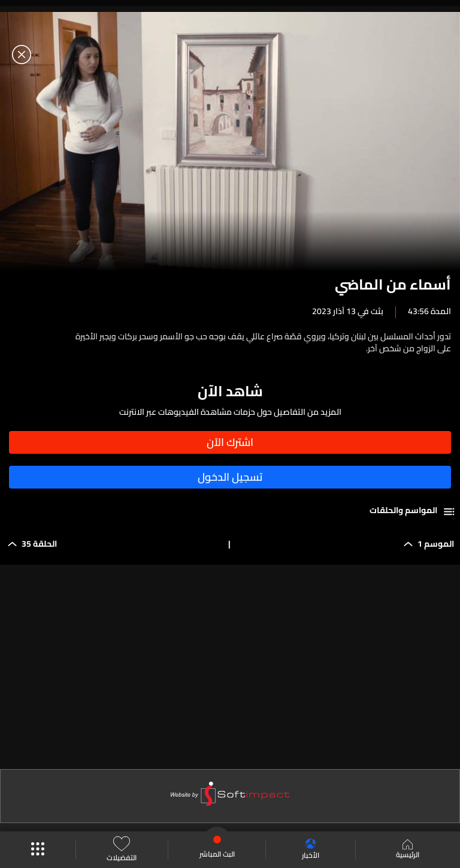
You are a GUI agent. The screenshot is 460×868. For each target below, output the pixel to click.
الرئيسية (408, 850)
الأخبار (311, 850)
